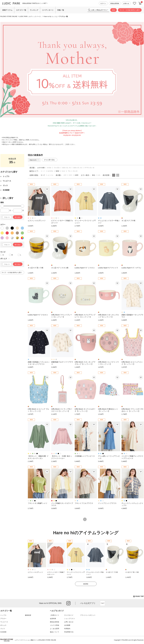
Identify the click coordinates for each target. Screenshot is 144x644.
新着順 (49, 168)
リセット (7, 217)
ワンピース (4, 622)
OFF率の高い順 (89, 168)
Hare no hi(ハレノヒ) (50, 16)
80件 (71, 175)
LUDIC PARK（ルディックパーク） (31, 16)
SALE (64, 171)
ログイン (103, 3)
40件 (65, 175)
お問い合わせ (69, 622)
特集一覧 (61, 10)
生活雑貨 (3, 632)
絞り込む (18, 217)
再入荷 (75, 171)
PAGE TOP (138, 596)
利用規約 (67, 629)
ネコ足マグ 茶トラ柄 (132, 572)
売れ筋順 (57, 168)
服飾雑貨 (28, 615)
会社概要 (67, 625)
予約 (69, 171)
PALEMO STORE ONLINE (9, 16)
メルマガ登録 (55, 625)
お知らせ (126, 3)
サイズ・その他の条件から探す (130, 10)
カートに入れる (140, 3)
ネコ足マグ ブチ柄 (112, 572)
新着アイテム (7, 10)
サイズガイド (69, 615)
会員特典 (53, 619)
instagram (68, 603)
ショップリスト (70, 619)
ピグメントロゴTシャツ (35, 572)
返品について (55, 632)
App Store (103, 603)
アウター (3, 619)
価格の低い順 (66, 168)
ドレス (3, 629)
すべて (43, 171)
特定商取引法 (69, 632)
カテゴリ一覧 (21, 10)
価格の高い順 (78, 168)
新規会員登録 (115, 3)
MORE (86, 584)
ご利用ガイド (55, 615)
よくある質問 (55, 629)
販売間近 (50, 171)
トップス (3, 615)
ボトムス (3, 625)
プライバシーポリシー (88, 615)
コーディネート (48, 10)
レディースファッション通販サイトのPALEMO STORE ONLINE (35, 640)
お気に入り (135, 3)
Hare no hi (34, 160)
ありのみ (50, 175)
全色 (99, 175)
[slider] (2, 206)
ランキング (34, 10)
